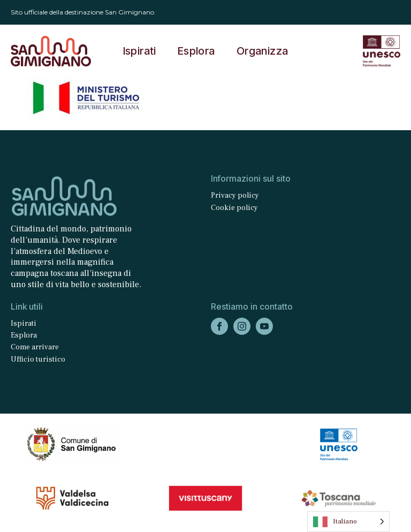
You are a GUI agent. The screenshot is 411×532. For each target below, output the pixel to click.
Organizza (262, 51)
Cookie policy (234, 208)
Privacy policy (235, 196)
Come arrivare (35, 347)
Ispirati (140, 51)
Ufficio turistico (38, 359)
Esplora (196, 51)
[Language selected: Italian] (348, 522)
